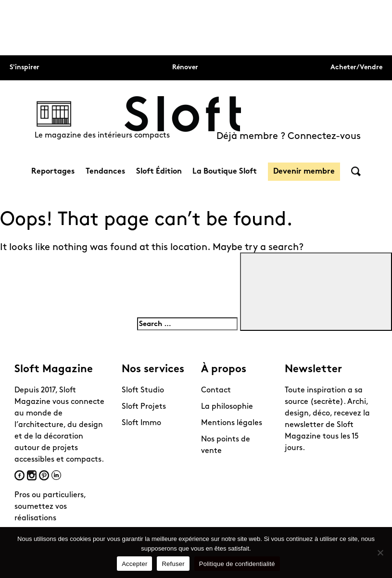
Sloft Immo (141, 423)
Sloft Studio (143, 390)
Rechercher (356, 171)
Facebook (19, 475)
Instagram (32, 475)
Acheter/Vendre (356, 68)
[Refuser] (380, 553)
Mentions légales (232, 423)
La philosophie (227, 407)
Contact (216, 390)
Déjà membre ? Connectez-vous (289, 137)
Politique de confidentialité (237, 564)
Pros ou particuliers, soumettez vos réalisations (50, 507)
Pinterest (44, 475)
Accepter (134, 564)
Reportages (53, 172)
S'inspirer (25, 68)
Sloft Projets (144, 407)
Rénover (185, 68)
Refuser (173, 564)
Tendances (105, 172)
